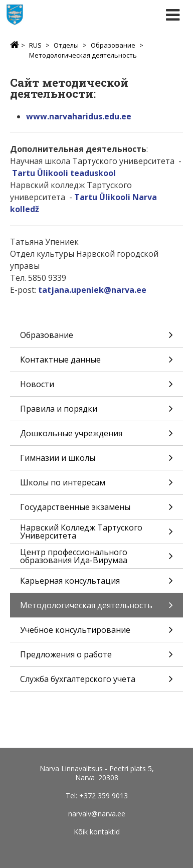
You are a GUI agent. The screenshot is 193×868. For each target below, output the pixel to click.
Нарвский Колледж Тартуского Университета (96, 533)
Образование (113, 45)
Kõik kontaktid (97, 832)
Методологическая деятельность (83, 55)
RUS (35, 45)
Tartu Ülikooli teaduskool (64, 173)
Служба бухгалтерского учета (96, 682)
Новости (96, 387)
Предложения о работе (96, 658)
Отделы (66, 45)
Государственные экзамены (96, 510)
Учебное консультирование (96, 633)
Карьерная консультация (96, 584)
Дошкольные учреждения (96, 437)
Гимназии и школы (96, 461)
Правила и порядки (96, 412)
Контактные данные (96, 363)
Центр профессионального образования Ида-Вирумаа (96, 557)
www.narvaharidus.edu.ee (79, 116)
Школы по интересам (96, 486)
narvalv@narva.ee (97, 814)
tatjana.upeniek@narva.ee (92, 290)
